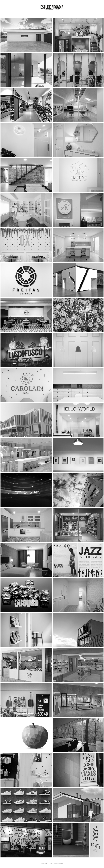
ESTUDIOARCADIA (56, 863)
